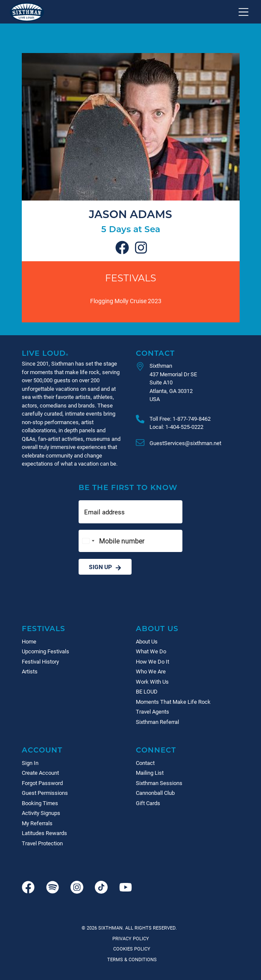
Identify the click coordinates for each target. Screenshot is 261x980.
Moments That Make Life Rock (173, 702)
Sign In (30, 763)
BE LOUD (147, 691)
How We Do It (152, 661)
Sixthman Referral (157, 722)
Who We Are (151, 671)
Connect (156, 750)
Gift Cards (148, 803)
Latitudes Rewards (44, 833)
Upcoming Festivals (45, 651)
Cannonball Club (155, 793)
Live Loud (45, 353)
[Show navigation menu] (243, 12)
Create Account (40, 773)
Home (29, 641)
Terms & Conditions (131, 959)
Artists (30, 671)
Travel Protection (42, 843)
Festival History (40, 661)
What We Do (151, 651)
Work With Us (152, 682)
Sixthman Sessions (159, 783)
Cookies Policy (130, 949)
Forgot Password (42, 783)
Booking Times (40, 803)
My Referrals (37, 823)
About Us (157, 628)
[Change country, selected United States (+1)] (88, 541)
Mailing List (150, 773)
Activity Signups (41, 813)
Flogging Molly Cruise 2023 (126, 301)
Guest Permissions (45, 793)
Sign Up (105, 567)
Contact (155, 353)
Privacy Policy (131, 938)
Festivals (131, 278)
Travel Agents (152, 711)
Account (42, 750)
